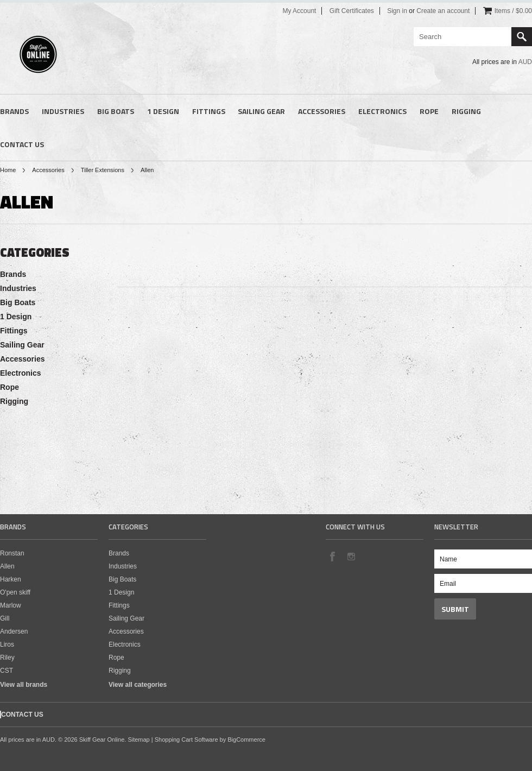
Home (8, 170)
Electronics (382, 111)
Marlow (11, 605)
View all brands (24, 685)
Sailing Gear (261, 111)
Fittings (209, 111)
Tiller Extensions (103, 170)
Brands (14, 111)
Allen (7, 566)
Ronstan (12, 553)
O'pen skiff (15, 592)
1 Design (163, 111)
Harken (11, 579)
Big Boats (116, 111)
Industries (63, 111)
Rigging (466, 111)
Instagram (351, 556)
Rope (429, 111)
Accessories (322, 111)
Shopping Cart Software (186, 740)
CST (7, 671)
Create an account (443, 11)
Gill (5, 618)
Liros (7, 644)
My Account (299, 11)
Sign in (397, 11)
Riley (7, 658)
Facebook (332, 556)
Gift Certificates (352, 11)
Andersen (14, 631)
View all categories (138, 685)
